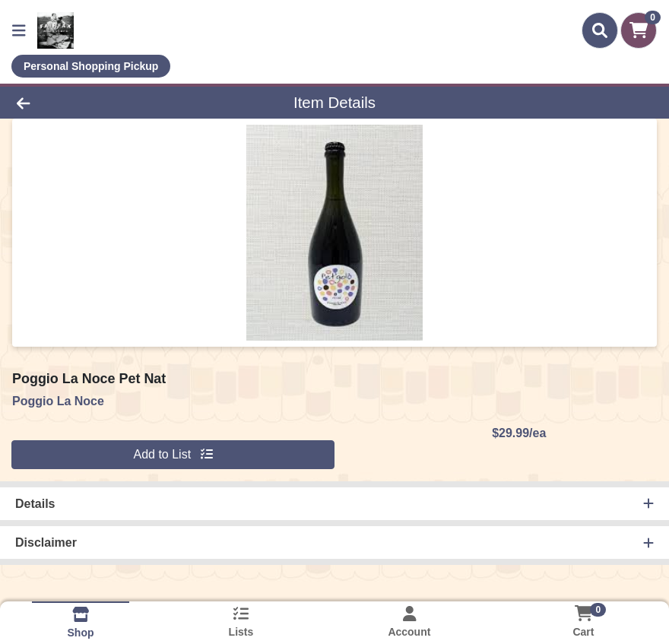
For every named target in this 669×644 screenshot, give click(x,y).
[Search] (600, 30)
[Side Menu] (19, 30)
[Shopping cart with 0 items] (639, 30)
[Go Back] (93, 103)
